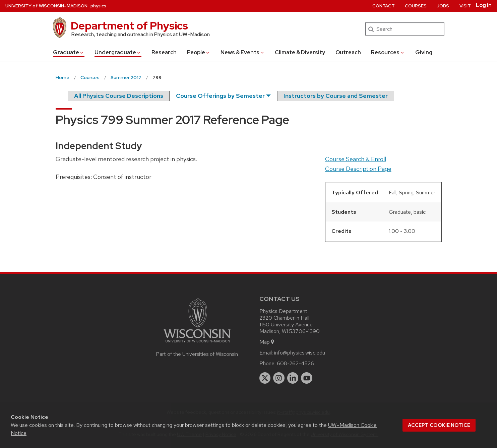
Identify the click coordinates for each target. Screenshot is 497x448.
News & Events (243, 52)
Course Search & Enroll (356, 159)
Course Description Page (358, 169)
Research (164, 52)
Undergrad (118, 52)
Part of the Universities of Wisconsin (197, 354)
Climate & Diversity (300, 52)
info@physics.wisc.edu (300, 353)
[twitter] (265, 378)
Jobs (443, 6)
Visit (465, 6)
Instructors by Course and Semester (336, 96)
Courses (416, 6)
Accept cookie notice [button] (439, 425)
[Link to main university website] (197, 344)
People (199, 52)
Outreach (348, 52)
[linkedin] (293, 378)
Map (267, 342)
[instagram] (279, 378)
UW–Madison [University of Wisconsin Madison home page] (46, 6)
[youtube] (307, 378)
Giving (424, 52)
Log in (484, 5)
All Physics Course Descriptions (119, 96)
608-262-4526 (295, 363)
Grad (69, 52)
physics (98, 6)
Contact (384, 6)
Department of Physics (129, 26)
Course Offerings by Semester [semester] (220, 96)
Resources (388, 52)
